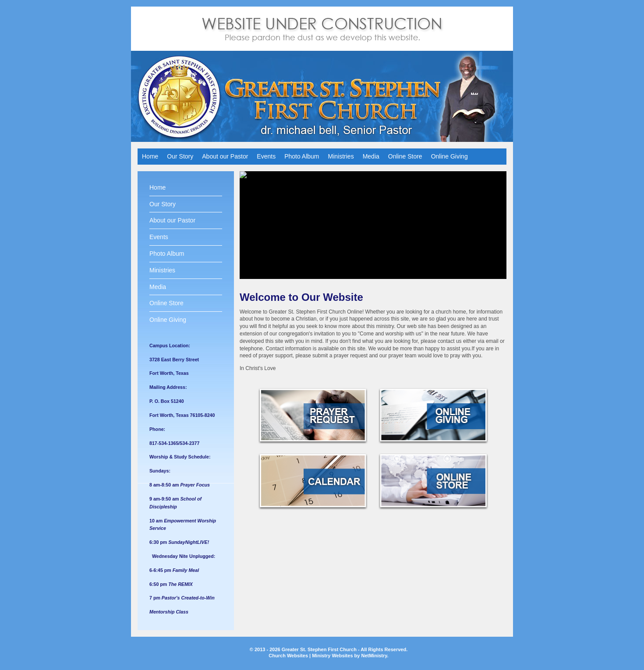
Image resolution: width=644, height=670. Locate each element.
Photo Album (302, 156)
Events (266, 156)
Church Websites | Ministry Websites (311, 656)
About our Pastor (225, 156)
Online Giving (449, 156)
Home (150, 156)
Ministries (341, 156)
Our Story (180, 156)
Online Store (405, 156)
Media (371, 156)
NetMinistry (374, 656)
